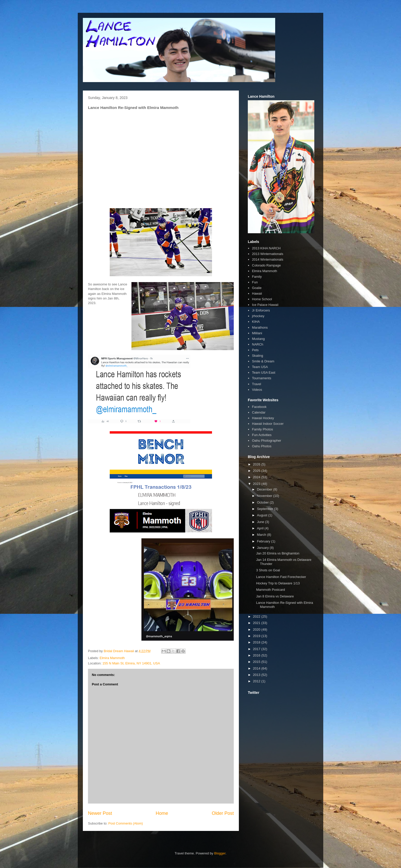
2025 (257, 471)
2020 (257, 630)
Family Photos (262, 429)
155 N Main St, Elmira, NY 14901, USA (131, 663)
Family (257, 277)
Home (162, 813)
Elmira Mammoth (112, 658)
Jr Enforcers (261, 310)
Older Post (223, 813)
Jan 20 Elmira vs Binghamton (278, 553)
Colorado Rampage (266, 265)
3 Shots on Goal (268, 570)
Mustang (258, 339)
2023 (257, 484)
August (263, 515)
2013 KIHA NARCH (266, 248)
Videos (257, 390)
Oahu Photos (262, 446)
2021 (257, 623)
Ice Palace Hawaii (265, 305)
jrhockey (258, 316)
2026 (257, 464)
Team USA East (264, 372)
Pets (255, 350)
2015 (257, 662)
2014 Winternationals (268, 259)
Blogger (220, 853)
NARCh (258, 344)
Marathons (260, 327)
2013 (257, 675)
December (265, 489)
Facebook (259, 407)
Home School (262, 299)
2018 (257, 642)
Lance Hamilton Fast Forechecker (281, 577)
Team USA (260, 367)
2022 (257, 616)
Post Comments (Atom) (126, 823)
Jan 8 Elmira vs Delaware (275, 596)
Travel (257, 384)
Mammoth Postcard (270, 590)
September (266, 509)
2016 (257, 655)
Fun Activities (262, 435)
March (262, 535)
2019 (257, 636)
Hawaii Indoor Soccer (268, 424)
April (261, 528)
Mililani (257, 333)
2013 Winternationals (268, 254)
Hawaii (257, 293)
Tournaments (261, 378)
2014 (257, 668)
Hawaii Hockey (263, 418)
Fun (255, 282)
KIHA (256, 322)
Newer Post (100, 813)
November (265, 496)
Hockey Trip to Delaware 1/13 (278, 583)
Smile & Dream (263, 361)
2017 (257, 649)
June (261, 522)
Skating (257, 356)
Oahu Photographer (266, 441)
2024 (257, 477)
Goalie (257, 288)
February (264, 541)
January (263, 548)
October (263, 502)
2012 (257, 681)
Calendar (259, 412)
